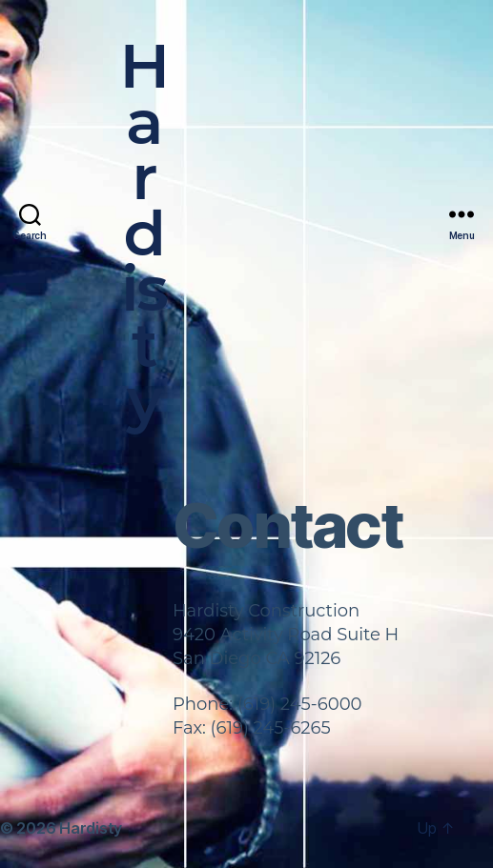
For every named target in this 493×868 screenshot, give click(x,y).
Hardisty (144, 233)
